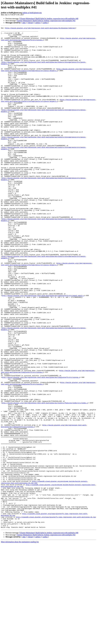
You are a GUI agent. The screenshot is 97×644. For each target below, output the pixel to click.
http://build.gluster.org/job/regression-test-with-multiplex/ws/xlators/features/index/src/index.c (45, 478)
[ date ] (24, 23)
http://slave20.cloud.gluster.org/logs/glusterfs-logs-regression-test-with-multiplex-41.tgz (56, 615)
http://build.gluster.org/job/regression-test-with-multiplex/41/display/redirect (40, 28)
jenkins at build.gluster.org (32, 13)
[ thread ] (30, 23)
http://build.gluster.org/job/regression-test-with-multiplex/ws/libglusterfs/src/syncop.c (41, 447)
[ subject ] (38, 23)
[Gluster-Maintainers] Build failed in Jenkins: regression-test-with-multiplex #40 (49, 19)
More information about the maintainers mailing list (20, 642)
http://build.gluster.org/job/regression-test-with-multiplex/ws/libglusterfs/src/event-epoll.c (43, 349)
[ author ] (45, 23)
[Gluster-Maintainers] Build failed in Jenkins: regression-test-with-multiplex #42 (46, 21)
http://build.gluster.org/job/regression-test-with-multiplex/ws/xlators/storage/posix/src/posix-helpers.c (47, 78)
